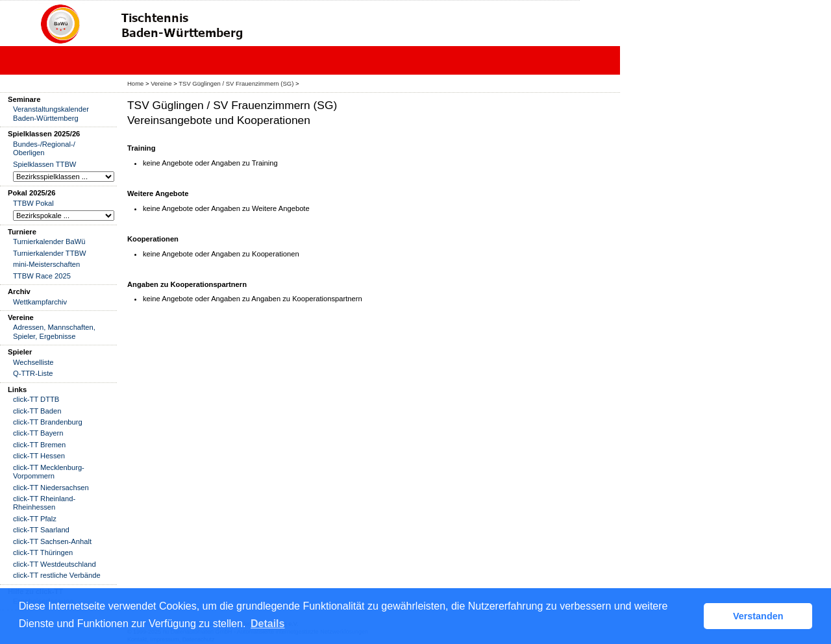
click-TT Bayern (38, 433)
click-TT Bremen (39, 445)
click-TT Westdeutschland (55, 564)
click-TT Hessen (39, 456)
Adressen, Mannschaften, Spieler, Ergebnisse (54, 331)
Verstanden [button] (758, 616)
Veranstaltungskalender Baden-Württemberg (51, 113)
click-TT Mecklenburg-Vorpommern (49, 472)
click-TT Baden (37, 411)
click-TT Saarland (41, 530)
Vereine (161, 83)
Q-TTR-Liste (33, 373)
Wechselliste (33, 362)
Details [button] (267, 624)
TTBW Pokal (33, 203)
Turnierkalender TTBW (50, 253)
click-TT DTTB (36, 399)
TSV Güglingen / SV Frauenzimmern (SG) (236, 83)
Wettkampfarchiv (40, 302)
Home (135, 83)
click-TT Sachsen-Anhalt (52, 541)
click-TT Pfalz (35, 519)
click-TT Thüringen (43, 552)
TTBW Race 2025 (42, 276)
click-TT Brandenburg (48, 422)
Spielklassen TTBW (44, 164)
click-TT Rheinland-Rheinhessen (44, 503)
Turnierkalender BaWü (49, 241)
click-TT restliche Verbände (57, 575)
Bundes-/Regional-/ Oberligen (44, 148)
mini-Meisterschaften (46, 264)
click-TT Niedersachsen (51, 488)
